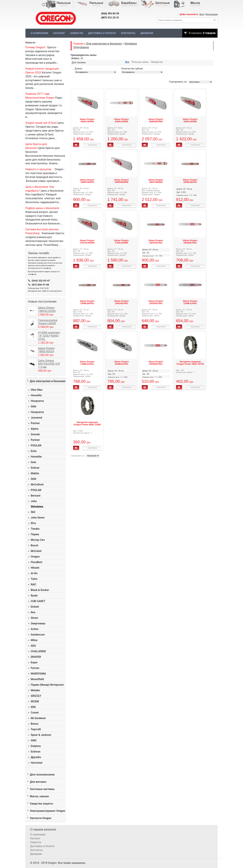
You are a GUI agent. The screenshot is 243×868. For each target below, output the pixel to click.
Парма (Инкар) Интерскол (47, 685)
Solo (33, 462)
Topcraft (36, 729)
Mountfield (37, 679)
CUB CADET (38, 601)
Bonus (35, 724)
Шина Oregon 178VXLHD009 (87, 242)
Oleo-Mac (37, 390)
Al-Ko (34, 573)
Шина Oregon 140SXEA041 (122, 302)
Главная (78, 44)
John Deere (38, 518)
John (34, 501)
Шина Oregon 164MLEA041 (122, 363)
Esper (34, 662)
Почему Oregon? (35, 47)
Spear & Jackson (41, 735)
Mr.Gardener (38, 718)
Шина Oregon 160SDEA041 (190, 242)
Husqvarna (37, 401)
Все (127, 62)
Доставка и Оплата (102, 33)
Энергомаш (38, 623)
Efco (33, 523)
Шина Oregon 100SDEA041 (156, 363)
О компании (39, 33)
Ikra (33, 612)
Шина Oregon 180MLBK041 (190, 181)
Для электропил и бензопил (48, 381)
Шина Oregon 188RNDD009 (122, 181)
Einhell (35, 607)
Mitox (34, 640)
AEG (33, 646)
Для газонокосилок (42, 775)
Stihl (33, 406)
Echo (34, 451)
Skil (33, 512)
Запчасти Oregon (41, 818)
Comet (35, 713)
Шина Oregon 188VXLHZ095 (47, 309)
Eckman (36, 752)
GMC (34, 740)
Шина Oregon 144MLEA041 (87, 363)
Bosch (35, 545)
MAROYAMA (38, 674)
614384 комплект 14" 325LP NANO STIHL (49, 336)
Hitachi (35, 568)
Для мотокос (38, 782)
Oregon (35, 557)
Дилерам (147, 33)
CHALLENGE (38, 651)
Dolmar (35, 468)
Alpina (35, 429)
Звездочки (157, 62)
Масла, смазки (39, 796)
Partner (35, 423)
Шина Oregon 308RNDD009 (156, 120)
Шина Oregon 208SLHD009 (87, 120)
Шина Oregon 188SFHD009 (87, 181)
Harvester (37, 763)
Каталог (59, 33)
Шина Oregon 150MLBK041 (87, 302)
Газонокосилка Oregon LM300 (48, 322)
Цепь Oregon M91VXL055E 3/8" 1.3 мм (49, 364)
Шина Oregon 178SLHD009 (122, 242)
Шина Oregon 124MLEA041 (190, 302)
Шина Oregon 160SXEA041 (156, 242)
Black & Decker (40, 590)
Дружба (36, 757)
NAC (33, 584)
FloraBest (37, 562)
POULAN (36, 445)
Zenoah (35, 434)
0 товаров (209, 33)
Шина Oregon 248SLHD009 (122, 120)
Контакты (128, 33)
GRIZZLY (36, 696)
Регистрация (212, 14)
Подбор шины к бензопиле (42, 208)
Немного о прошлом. (39, 169)
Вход (202, 14)
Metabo (35, 690)
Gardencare (38, 635)
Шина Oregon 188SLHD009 (190, 120)
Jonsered (36, 418)
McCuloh (36, 551)
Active (35, 629)
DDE (33, 707)
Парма (35, 534)
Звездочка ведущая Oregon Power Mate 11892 (87, 423)
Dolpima (36, 746)
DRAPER (36, 657)
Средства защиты (42, 804)
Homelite (36, 395)
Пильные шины (140, 62)
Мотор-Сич (38, 540)
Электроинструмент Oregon (48, 811)
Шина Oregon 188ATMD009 (156, 181)
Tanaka (35, 529)
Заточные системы (42, 789)
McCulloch (37, 484)
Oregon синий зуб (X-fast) (41, 123)
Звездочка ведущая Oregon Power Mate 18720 (190, 363)
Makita (35, 473)
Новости (77, 33)
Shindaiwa (37, 507)
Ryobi (34, 596)
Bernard (36, 496)
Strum (34, 618)
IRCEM (35, 701)
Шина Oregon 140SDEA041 (156, 302)
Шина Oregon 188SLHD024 (46, 350)
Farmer (35, 668)
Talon (34, 579)
